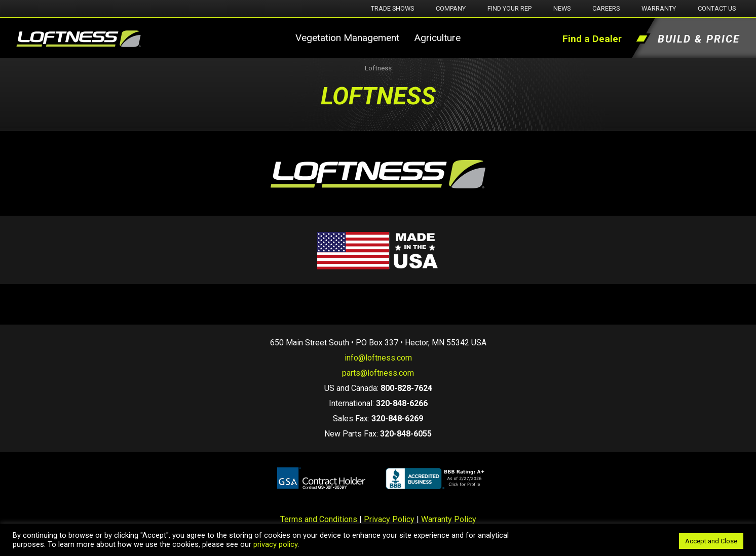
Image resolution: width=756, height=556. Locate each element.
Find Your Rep (509, 8)
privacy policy (275, 544)
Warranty (659, 8)
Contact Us (717, 8)
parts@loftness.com (378, 373)
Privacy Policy (389, 519)
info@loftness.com (378, 358)
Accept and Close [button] (711, 541)
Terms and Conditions (319, 519)
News (562, 8)
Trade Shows (392, 8)
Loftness (378, 68)
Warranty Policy (449, 519)
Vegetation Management (347, 38)
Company (451, 8)
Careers (606, 8)
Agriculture (437, 38)
